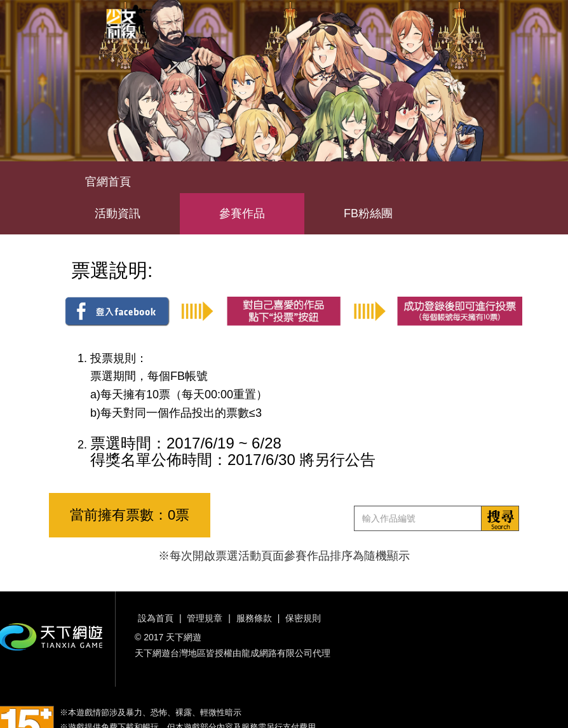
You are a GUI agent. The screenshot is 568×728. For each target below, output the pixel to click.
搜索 (500, 518)
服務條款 (254, 618)
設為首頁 (156, 618)
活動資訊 (118, 213)
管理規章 (205, 618)
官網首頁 (108, 182)
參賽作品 (242, 213)
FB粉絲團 (368, 213)
